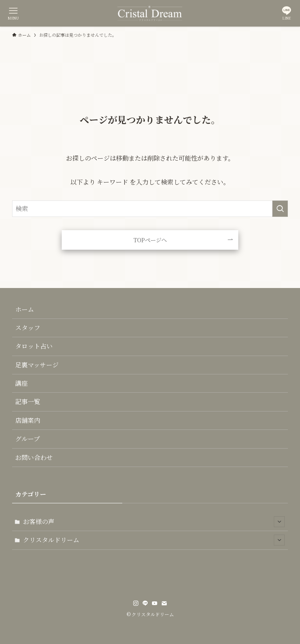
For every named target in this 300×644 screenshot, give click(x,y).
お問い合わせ (34, 457)
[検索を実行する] (280, 209)
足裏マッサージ (37, 365)
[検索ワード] (150, 209)
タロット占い (34, 346)
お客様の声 (154, 522)
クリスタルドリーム (154, 540)
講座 (21, 383)
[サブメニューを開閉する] (279, 522)
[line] (145, 603)
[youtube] (155, 603)
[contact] (164, 603)
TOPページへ (150, 240)
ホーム (25, 309)
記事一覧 (28, 402)
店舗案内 (28, 420)
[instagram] (136, 603)
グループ (28, 439)
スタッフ (28, 328)
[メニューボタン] (13, 13)
